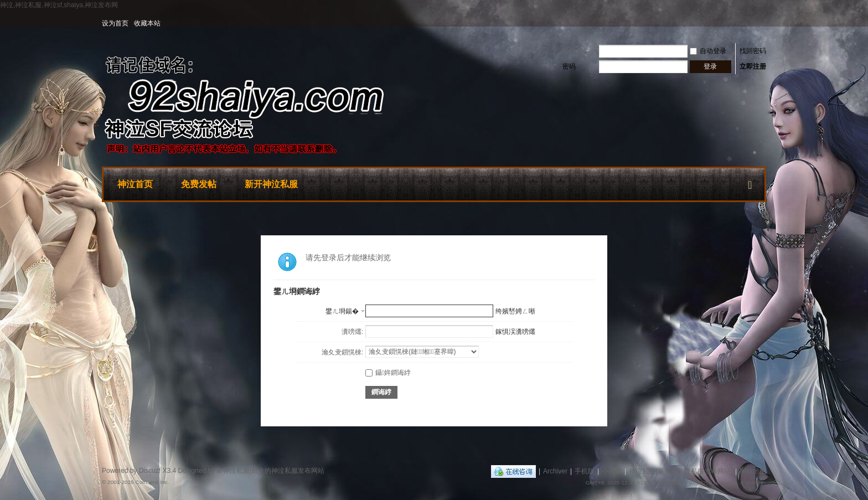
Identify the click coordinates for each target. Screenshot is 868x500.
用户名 (572, 51)
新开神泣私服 (271, 184)
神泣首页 (135, 184)
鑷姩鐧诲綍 (388, 373)
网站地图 (753, 471)
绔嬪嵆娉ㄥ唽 (515, 311)
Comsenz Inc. (152, 482)
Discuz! (150, 471)
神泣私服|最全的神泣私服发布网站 (680, 471)
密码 (569, 66)
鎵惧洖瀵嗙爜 (515, 332)
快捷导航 (750, 183)
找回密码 (753, 51)
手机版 (585, 471)
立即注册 (753, 66)
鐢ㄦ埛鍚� (342, 311)
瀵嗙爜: (352, 332)
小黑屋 (612, 471)
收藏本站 (147, 23)
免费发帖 (199, 184)
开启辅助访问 (763, 23)
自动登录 (708, 51)
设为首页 (115, 23)
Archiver (555, 471)
